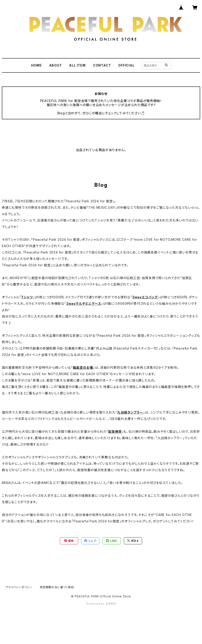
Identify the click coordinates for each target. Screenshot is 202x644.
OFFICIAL (126, 65)
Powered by (101, 604)
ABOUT (56, 65)
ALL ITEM (77, 65)
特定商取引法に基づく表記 (57, 587)
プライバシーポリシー (19, 587)
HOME (36, 65)
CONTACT (102, 65)
